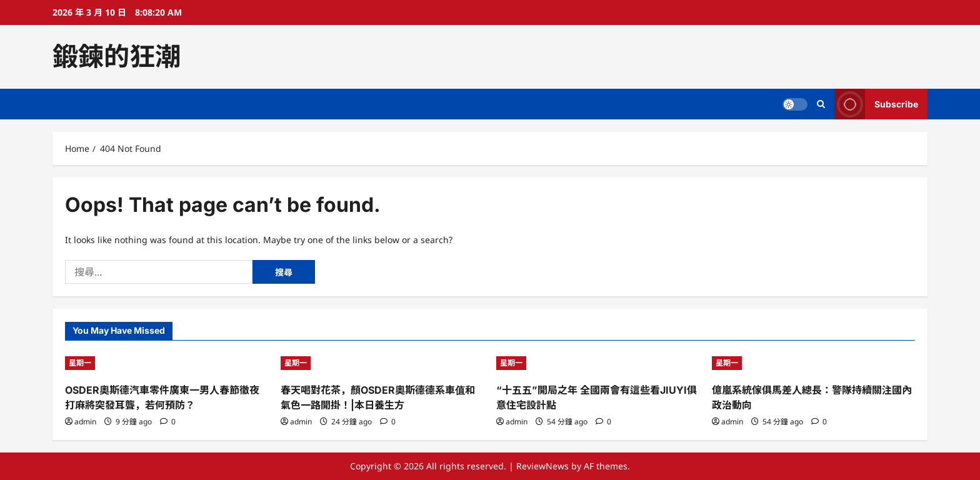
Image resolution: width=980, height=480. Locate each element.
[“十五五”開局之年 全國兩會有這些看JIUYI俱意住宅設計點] (598, 363)
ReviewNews (542, 466)
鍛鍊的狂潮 (117, 56)
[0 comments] (168, 422)
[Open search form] (821, 104)
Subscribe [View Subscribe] (876, 104)
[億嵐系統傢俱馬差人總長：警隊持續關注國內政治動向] (813, 363)
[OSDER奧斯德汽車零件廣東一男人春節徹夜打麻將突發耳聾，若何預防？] (167, 363)
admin (85, 422)
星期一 (80, 363)
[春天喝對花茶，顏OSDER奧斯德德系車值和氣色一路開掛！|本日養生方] (382, 363)
